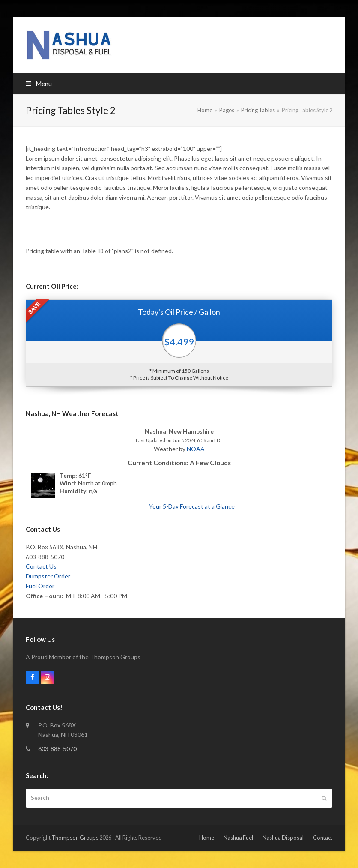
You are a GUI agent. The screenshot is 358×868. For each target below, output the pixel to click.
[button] (39, 84)
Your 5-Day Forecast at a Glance (192, 506)
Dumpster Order (48, 576)
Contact (323, 838)
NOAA (196, 449)
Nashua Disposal (283, 838)
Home (207, 838)
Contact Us (41, 566)
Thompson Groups (75, 838)
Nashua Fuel (238, 838)
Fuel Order (40, 586)
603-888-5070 (57, 749)
